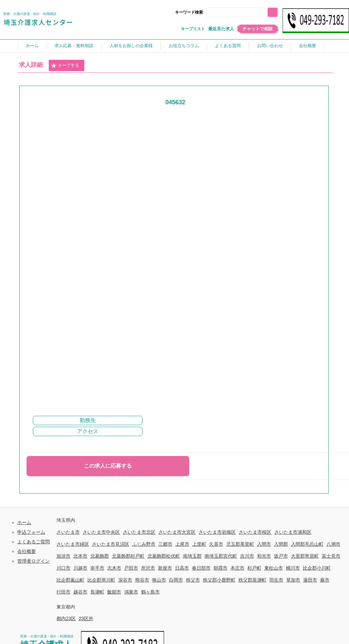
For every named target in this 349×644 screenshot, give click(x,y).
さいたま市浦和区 (293, 532)
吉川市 (247, 556)
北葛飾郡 (100, 556)
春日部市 (201, 568)
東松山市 (274, 568)
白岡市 (176, 580)
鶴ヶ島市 (150, 592)
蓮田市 (310, 580)
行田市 (63, 592)
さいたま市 (68, 532)
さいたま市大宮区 (177, 532)
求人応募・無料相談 (74, 46)
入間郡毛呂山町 (307, 544)
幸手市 (97, 568)
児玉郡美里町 (240, 544)
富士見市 (331, 556)
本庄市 (237, 568)
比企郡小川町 (317, 568)
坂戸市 (281, 556)
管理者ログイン (34, 561)
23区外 (86, 618)
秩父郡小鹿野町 (219, 580)
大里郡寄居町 (305, 556)
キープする (65, 66)
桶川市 (293, 568)
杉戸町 (254, 568)
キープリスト (193, 29)
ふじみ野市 (144, 544)
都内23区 (66, 618)
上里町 (199, 544)
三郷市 (165, 544)
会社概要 (307, 46)
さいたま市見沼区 (111, 544)
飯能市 (114, 592)
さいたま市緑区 (73, 544)
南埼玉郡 (192, 556)
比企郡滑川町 (101, 580)
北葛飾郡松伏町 (164, 556)
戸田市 (131, 568)
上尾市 (182, 544)
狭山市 (159, 580)
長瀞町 (97, 592)
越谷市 (80, 592)
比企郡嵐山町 (70, 580)
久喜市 (216, 544)
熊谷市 (142, 580)
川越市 (80, 568)
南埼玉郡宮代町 (221, 556)
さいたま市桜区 (255, 532)
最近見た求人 (221, 29)
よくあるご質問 (34, 542)
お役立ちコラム (184, 46)
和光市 (264, 556)
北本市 (80, 556)
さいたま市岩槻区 (217, 532)
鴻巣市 (131, 592)
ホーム (32, 46)
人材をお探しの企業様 (131, 46)
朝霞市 (220, 568)
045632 (175, 102)
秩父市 (193, 580)
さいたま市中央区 (101, 532)
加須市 (63, 556)
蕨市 (325, 580)
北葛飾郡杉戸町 (128, 556)
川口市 (63, 568)
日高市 (182, 568)
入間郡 (281, 544)
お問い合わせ (270, 46)
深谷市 (125, 580)
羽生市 (276, 580)
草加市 (293, 580)
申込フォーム (31, 532)
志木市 (114, 568)
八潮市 (333, 544)
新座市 (165, 568)
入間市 (264, 544)
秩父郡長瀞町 (252, 580)
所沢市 (148, 568)
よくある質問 (228, 46)
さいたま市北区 (139, 532)
